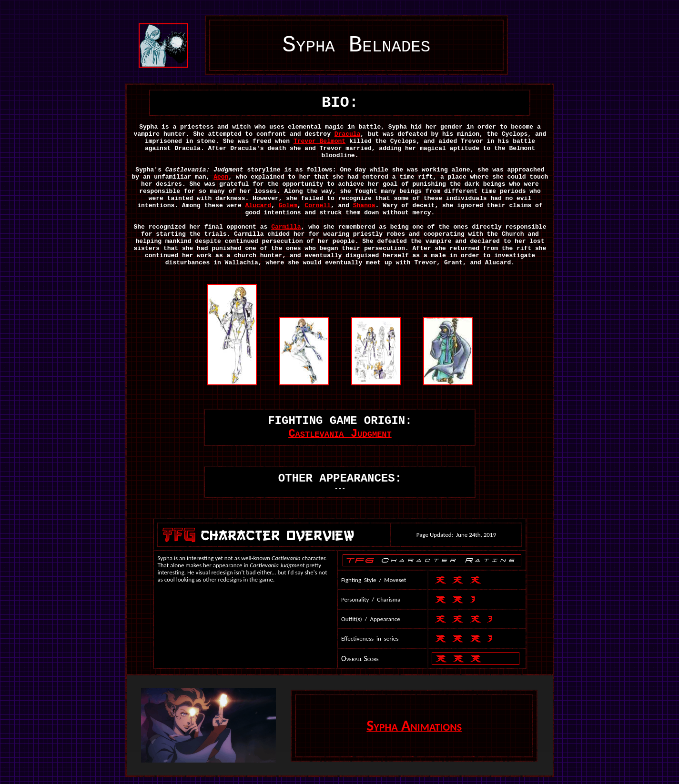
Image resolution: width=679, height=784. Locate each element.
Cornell (318, 206)
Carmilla (286, 227)
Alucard (258, 206)
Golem (288, 206)
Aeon (221, 177)
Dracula (348, 134)
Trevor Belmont (319, 141)
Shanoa (364, 206)
